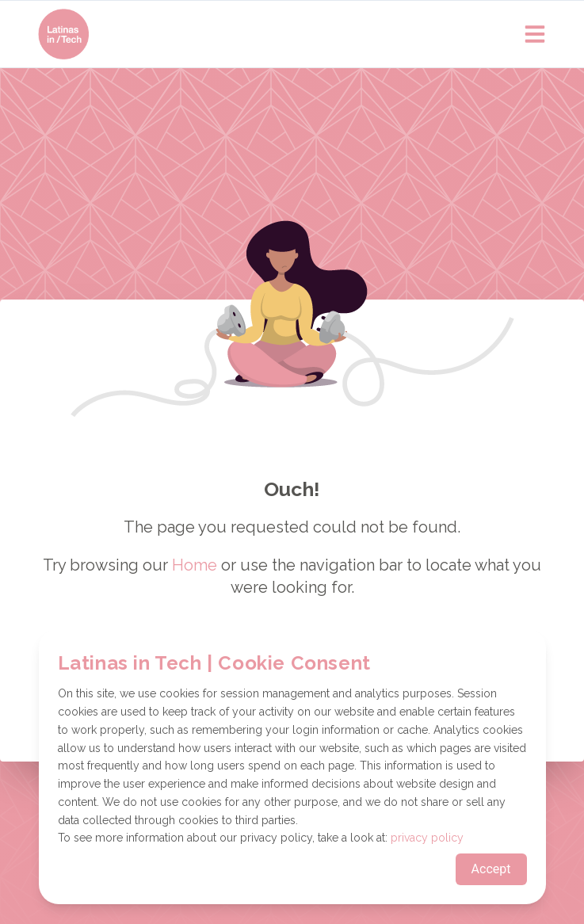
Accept (491, 869)
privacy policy (427, 838)
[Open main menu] (535, 34)
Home (195, 565)
